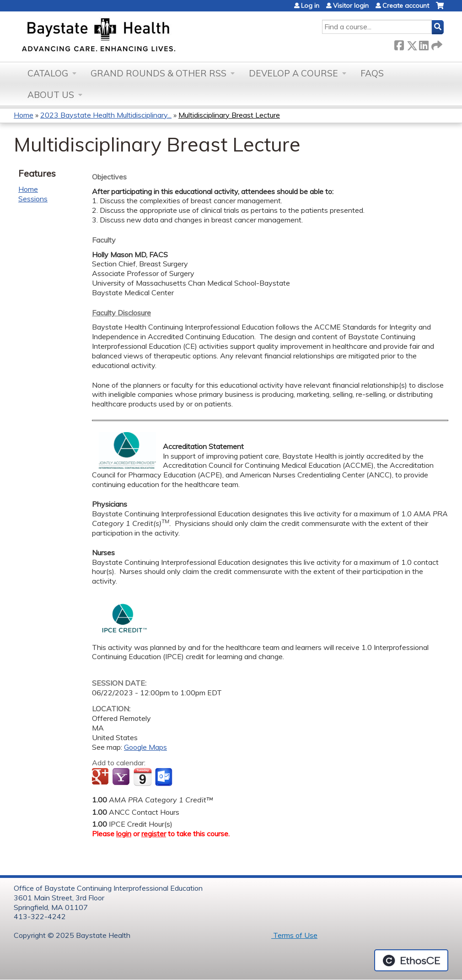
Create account (406, 5)
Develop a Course (293, 73)
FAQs (372, 73)
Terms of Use (294, 935)
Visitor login (351, 5)
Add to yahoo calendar (122, 777)
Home (24, 115)
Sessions (33, 199)
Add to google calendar (101, 777)
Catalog (48, 73)
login (124, 834)
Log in (310, 5)
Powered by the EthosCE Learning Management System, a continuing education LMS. (411, 960)
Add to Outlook (164, 777)
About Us (51, 95)
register (154, 834)
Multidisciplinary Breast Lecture (229, 115)
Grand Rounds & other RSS (158, 73)
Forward (436, 44)
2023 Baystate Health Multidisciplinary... (106, 115)
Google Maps (145, 747)
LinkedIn (424, 44)
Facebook (399, 44)
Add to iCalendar (142, 777)
